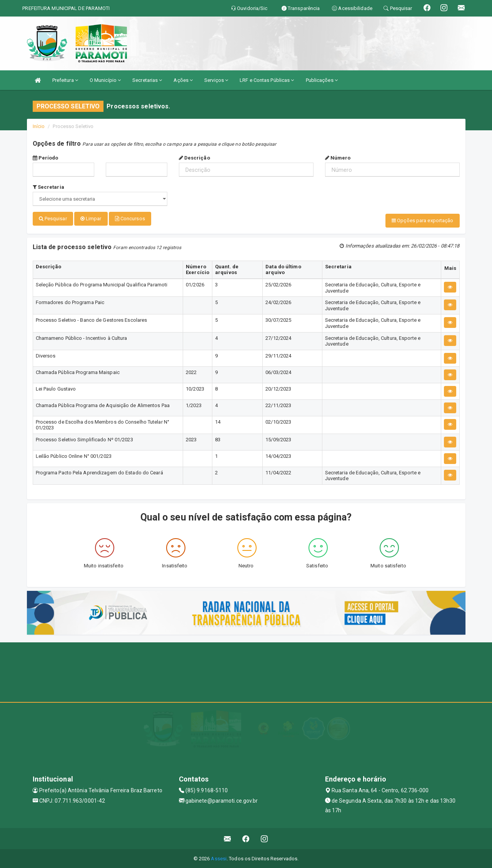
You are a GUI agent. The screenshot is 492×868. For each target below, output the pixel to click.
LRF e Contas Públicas (267, 80)
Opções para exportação (422, 220)
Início (39, 126)
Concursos (130, 219)
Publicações (322, 80)
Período (46, 158)
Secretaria (48, 187)
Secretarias (147, 80)
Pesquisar (53, 219)
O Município (105, 80)
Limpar (91, 219)
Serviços (216, 80)
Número (338, 158)
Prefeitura (65, 80)
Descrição (194, 158)
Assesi (219, 858)
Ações (183, 80)
